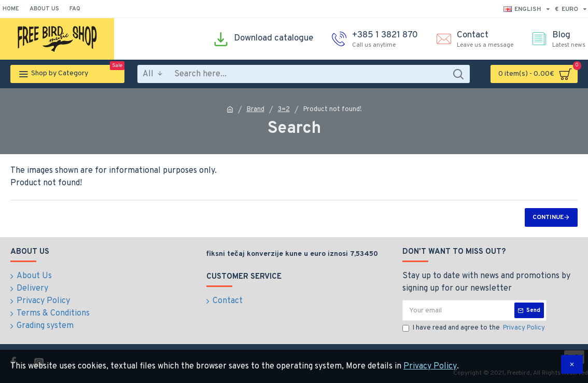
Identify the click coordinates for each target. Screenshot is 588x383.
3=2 (284, 110)
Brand (256, 110)
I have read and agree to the (474, 329)
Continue (548, 217)
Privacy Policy (430, 366)
